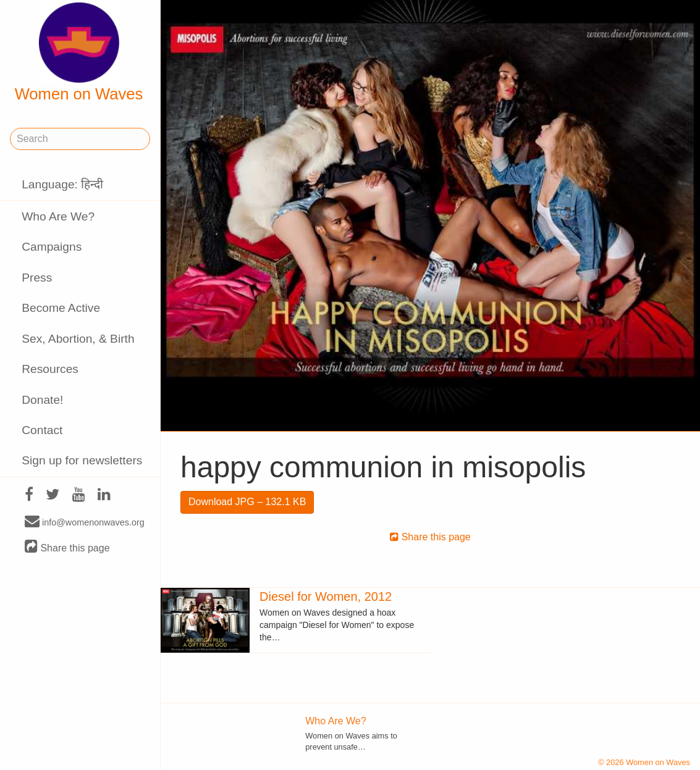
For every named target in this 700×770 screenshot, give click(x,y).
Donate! (42, 400)
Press (37, 278)
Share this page (67, 547)
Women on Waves (79, 52)
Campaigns (52, 247)
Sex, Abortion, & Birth (78, 339)
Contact (42, 430)
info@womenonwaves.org (85, 522)
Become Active (61, 308)
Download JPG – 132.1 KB (247, 502)
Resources (50, 369)
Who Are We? (58, 216)
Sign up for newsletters (82, 460)
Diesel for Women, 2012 (326, 596)
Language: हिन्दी (62, 184)
